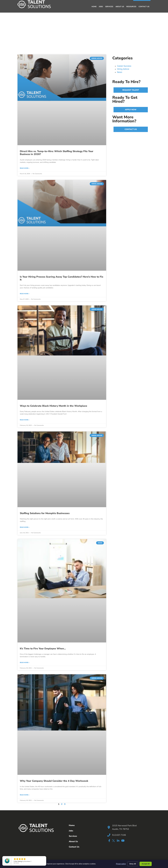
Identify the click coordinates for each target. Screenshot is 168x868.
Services (109, 7)
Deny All (133, 864)
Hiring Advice (123, 69)
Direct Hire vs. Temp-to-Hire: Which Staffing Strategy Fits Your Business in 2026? (57, 153)
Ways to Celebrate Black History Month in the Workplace (53, 406)
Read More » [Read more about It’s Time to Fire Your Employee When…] (25, 663)
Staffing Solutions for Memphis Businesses (45, 513)
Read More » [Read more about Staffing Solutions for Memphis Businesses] (25, 527)
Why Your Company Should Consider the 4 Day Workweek (54, 781)
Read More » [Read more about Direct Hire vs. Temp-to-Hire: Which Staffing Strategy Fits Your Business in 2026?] (25, 168)
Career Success (124, 66)
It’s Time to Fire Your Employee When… (43, 649)
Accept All (146, 864)
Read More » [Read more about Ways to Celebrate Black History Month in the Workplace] (25, 420)
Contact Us (144, 7)
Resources (131, 7)
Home (94, 7)
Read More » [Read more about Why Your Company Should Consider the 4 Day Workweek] (25, 795)
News (120, 72)
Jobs (101, 7)
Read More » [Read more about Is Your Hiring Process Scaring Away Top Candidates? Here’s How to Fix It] (25, 294)
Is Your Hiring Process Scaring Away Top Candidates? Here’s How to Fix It (62, 278)
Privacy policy (121, 864)
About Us (120, 7)
